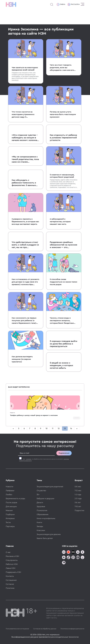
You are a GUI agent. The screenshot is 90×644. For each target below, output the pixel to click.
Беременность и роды (15, 499)
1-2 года (78, 495)
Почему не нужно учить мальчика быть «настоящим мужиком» (63, 114)
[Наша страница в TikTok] (68, 558)
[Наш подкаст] (64, 563)
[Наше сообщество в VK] (78, 552)
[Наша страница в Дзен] (64, 558)
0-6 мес (78, 487)
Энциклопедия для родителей (50, 487)
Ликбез (9, 495)
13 (65, 429)
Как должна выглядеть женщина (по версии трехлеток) (22, 359)
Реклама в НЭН (12, 556)
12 (59, 429)
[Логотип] (11, 4)
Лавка (61, 4)
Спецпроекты (12, 560)
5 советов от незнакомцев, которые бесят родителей (62, 176)
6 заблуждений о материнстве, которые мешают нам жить (60, 222)
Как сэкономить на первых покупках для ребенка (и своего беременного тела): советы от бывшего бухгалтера (24, 321)
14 (71, 429)
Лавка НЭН (11, 568)
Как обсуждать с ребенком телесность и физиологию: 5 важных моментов (24, 183)
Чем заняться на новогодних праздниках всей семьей (25, 69)
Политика (10, 588)
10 (47, 429)
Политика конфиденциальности (72, 629)
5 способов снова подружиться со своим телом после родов (63, 282)
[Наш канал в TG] (64, 552)
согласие (29, 459)
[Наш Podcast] (82, 558)
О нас (8, 552)
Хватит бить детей (45, 538)
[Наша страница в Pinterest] (73, 558)
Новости (12, 413)
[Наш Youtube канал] (78, 558)
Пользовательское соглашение (17, 629)
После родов (11, 503)
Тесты (8, 522)
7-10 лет (78, 507)
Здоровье (41, 507)
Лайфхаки (10, 491)
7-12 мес (78, 491)
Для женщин (11, 507)
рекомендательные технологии (65, 637)
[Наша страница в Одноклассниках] (82, 552)
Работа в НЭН (12, 564)
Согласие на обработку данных (45, 629)
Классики (41, 530)
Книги (39, 522)
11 (53, 429)
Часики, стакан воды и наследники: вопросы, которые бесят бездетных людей (62, 321)
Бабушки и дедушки (45, 499)
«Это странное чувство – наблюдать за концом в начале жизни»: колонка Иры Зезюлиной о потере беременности (25, 138)
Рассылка (74, 4)
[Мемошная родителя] (73, 552)
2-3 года (78, 499)
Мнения (9, 510)
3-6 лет (78, 503)
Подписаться (64, 453)
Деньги (40, 503)
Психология (42, 510)
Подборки (10, 514)
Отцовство (41, 491)
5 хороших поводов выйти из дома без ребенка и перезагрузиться (64, 344)
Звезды (40, 526)
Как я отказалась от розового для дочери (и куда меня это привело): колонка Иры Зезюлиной (25, 282)
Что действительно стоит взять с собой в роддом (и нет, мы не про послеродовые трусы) (25, 245)
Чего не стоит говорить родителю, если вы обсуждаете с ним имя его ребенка (62, 68)
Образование (43, 514)
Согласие (10, 584)
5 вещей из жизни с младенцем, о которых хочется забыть (61, 365)
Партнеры (10, 526)
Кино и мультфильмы (46, 518)
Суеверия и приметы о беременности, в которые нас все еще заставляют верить (25, 222)
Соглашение (11, 580)
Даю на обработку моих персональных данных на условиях (44, 460)
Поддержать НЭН (13, 572)
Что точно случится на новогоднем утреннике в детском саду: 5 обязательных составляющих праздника (25, 115)
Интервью (10, 518)
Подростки (79, 510)
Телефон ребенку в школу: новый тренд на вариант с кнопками (34, 415)
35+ (38, 495)
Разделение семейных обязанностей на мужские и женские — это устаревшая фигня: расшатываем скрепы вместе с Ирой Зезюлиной (63, 245)
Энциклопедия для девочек (49, 534)
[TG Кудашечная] (68, 552)
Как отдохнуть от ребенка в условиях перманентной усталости (63, 138)
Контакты (10, 576)
